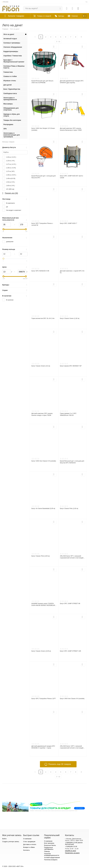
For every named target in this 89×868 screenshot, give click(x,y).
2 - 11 (58, 41)
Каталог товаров (16, 16)
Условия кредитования (52, 857)
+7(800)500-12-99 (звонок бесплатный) (74, 843)
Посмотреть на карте (72, 853)
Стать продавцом (29, 842)
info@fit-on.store (71, 851)
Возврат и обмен (29, 847)
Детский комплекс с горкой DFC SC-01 (72, 272)
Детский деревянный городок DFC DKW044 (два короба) (72, 82)
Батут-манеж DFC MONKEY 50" (71, 366)
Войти (4, 839)
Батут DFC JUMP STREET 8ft (70, 603)
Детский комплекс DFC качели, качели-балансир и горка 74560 (71, 129)
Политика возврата (51, 860)
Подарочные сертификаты (49, 848)
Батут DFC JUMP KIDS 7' (69, 223)
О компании (27, 839)
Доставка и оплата (30, 844)
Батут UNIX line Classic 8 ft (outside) (72, 699)
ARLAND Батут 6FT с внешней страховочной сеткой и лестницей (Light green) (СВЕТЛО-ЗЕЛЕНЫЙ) (72, 557)
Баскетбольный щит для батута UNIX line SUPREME (42, 82)
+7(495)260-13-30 (71, 846)
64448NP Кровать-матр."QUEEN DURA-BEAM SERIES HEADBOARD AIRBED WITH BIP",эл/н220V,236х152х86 (44, 604)
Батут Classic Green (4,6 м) (41, 366)
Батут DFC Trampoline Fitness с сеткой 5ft (42, 224)
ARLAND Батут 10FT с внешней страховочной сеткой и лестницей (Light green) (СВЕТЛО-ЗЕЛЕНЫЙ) (72, 747)
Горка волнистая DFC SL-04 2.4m (43, 318)
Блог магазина (49, 843)
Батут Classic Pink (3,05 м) (41, 556)
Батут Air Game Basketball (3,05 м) (43, 508)
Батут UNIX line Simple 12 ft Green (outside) (43, 129)
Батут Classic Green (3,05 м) (41, 651)
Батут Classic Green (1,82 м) (70, 318)
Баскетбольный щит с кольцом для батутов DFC (44, 177)
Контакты (26, 850)
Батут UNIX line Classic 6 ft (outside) (44, 461)
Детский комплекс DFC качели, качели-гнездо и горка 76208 (42, 414)
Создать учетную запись (11, 842)
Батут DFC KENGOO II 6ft (40, 271)
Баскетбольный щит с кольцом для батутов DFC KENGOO (72, 462)
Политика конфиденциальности (52, 854)
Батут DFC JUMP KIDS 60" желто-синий (72, 177)
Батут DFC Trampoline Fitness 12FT (44, 699)
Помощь (47, 851)
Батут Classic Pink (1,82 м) (69, 508)
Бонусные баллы (50, 845)
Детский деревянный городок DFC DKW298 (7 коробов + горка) (43, 747)
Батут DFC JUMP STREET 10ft (70, 651)
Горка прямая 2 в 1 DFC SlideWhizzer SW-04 (68, 414)
